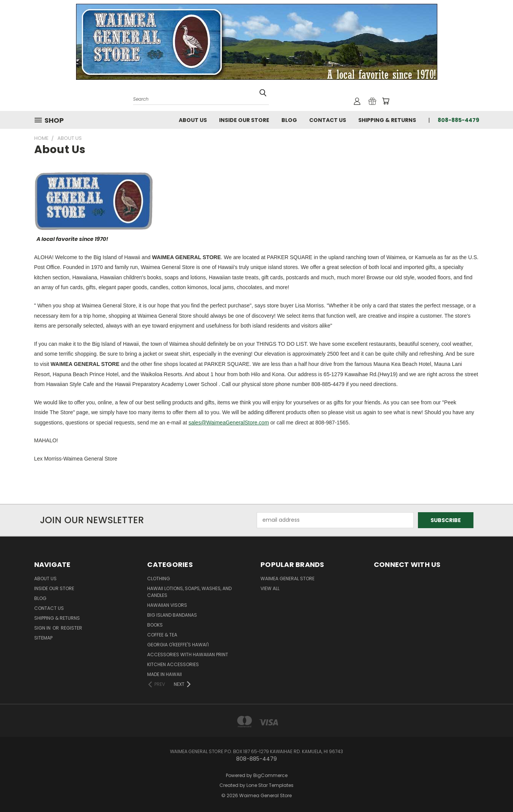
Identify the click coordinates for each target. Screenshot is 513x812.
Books (155, 625)
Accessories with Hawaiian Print (188, 655)
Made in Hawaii (164, 674)
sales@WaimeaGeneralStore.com (229, 423)
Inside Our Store (244, 120)
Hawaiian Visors (167, 605)
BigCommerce (270, 775)
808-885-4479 (458, 120)
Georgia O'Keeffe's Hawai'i (178, 645)
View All (270, 588)
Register (71, 628)
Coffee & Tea (162, 635)
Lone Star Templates (270, 785)
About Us (193, 120)
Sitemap (43, 638)
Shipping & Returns (387, 120)
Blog (289, 120)
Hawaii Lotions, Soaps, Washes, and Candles (189, 592)
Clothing (159, 579)
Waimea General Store (287, 579)
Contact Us (328, 120)
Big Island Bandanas (172, 615)
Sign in (43, 628)
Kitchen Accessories (173, 664)
